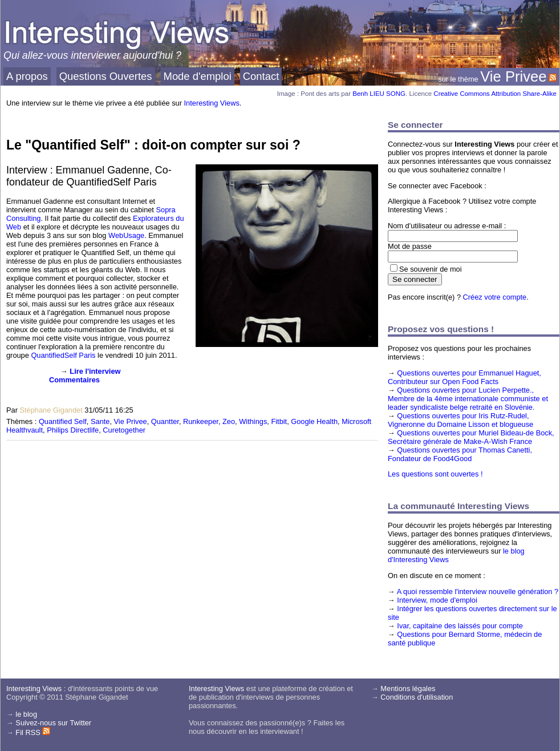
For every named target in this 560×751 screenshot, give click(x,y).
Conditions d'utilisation (417, 697)
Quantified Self (63, 421)
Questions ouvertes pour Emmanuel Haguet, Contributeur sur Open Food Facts (464, 377)
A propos (27, 76)
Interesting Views (212, 103)
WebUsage (126, 235)
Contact (261, 76)
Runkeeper (201, 421)
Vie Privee (513, 76)
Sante (100, 421)
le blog (26, 714)
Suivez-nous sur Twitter (53, 723)
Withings (253, 421)
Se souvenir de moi (431, 269)
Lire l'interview (95, 371)
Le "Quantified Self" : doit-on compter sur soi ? (153, 145)
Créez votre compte (495, 297)
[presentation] (25, 385)
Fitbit (279, 421)
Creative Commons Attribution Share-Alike (495, 94)
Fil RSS (33, 732)
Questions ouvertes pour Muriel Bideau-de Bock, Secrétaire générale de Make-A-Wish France (471, 437)
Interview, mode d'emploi (437, 600)
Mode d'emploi (198, 76)
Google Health (314, 421)
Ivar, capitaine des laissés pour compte (460, 626)
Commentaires (74, 380)
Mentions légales (408, 689)
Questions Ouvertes (106, 76)
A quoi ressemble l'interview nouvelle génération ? (478, 591)
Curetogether (124, 430)
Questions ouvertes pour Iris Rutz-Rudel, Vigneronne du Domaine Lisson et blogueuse (460, 420)
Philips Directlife (73, 430)
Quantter (165, 421)
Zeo (229, 421)
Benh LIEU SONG (379, 94)
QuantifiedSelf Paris (63, 355)
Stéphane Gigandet (51, 410)
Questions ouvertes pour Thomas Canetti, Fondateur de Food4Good (460, 454)
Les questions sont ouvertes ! (435, 474)
